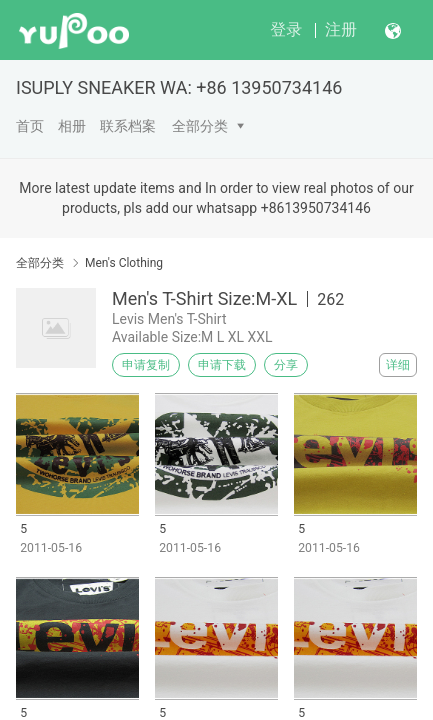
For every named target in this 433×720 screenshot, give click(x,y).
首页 (30, 126)
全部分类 (200, 126)
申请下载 (222, 365)
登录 (286, 29)
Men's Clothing (124, 263)
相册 (72, 126)
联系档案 (128, 126)
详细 (398, 365)
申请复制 (146, 365)
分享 (286, 365)
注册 (341, 29)
